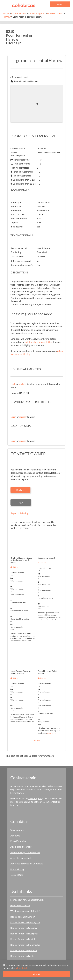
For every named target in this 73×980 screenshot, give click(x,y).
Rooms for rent (19, 13)
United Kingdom (37, 13)
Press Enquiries (18, 841)
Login (13, 384)
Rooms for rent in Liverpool (24, 933)
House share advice (20, 905)
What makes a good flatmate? (25, 911)
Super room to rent (46, 558)
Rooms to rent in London (23, 917)
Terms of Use (17, 875)
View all (37, 740)
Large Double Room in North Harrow (20, 672)
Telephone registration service (25, 852)
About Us (15, 836)
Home (6, 13)
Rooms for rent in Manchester (25, 945)
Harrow (7, 17)
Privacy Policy (17, 869)
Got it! (36, 974)
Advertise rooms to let (21, 858)
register (23, 384)
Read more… (52, 733)
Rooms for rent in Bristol (23, 939)
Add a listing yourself (21, 847)
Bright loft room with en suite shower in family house (21, 560)
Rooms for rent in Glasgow (24, 928)
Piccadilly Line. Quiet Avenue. (47, 672)
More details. (22, 968)
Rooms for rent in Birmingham (25, 922)
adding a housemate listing (39, 342)
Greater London (55, 13)
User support (17, 830)
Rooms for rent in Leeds (22, 956)
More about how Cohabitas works (27, 900)
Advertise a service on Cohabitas (27, 863)
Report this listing (19, 513)
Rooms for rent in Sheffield (24, 950)
